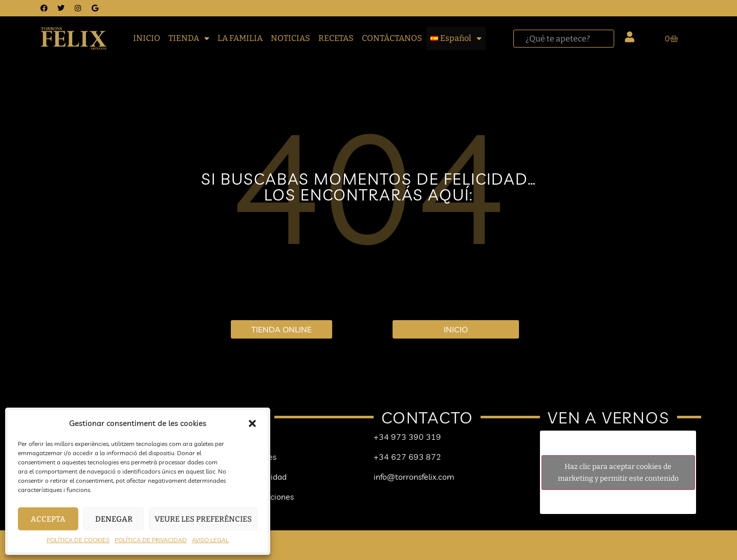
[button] (252, 423)
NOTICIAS (290, 38)
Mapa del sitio (279, 541)
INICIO (147, 38)
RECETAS (336, 38)
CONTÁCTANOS (392, 38)
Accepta (48, 519)
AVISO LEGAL (210, 540)
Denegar (114, 519)
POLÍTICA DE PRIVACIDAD (151, 540)
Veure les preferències (203, 519)
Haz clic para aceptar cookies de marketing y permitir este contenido (618, 473)
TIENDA (189, 38)
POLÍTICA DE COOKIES (78, 540)
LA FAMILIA (240, 38)
